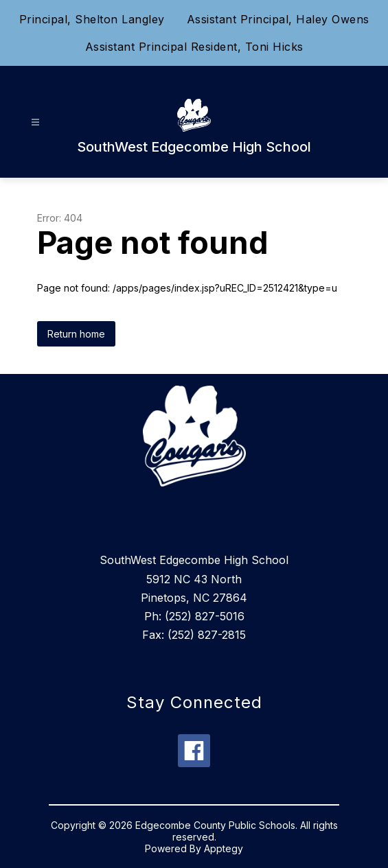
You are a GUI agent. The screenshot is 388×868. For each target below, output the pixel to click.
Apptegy (224, 848)
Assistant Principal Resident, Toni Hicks (194, 47)
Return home (76, 334)
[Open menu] (35, 122)
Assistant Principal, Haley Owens (278, 19)
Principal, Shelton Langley (92, 19)
